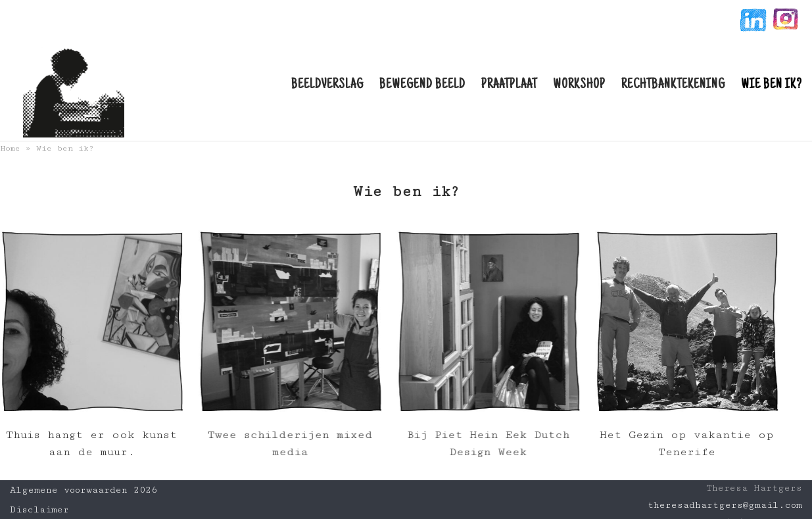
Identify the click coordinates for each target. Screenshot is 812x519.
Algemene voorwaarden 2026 (84, 490)
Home (10, 148)
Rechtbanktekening (673, 85)
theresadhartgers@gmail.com (725, 505)
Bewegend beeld (422, 85)
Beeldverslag (327, 85)
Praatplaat (509, 85)
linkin (752, 22)
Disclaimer (39, 510)
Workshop (579, 85)
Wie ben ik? (772, 85)
